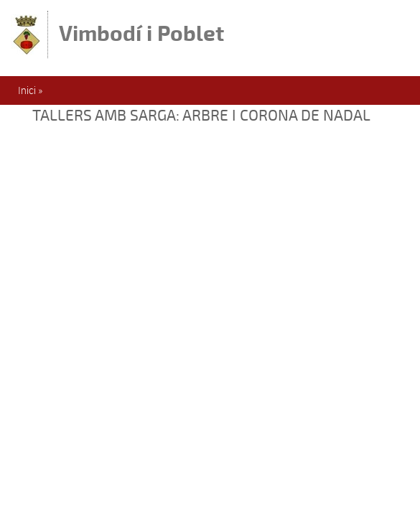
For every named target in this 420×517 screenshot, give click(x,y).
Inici (27, 90)
